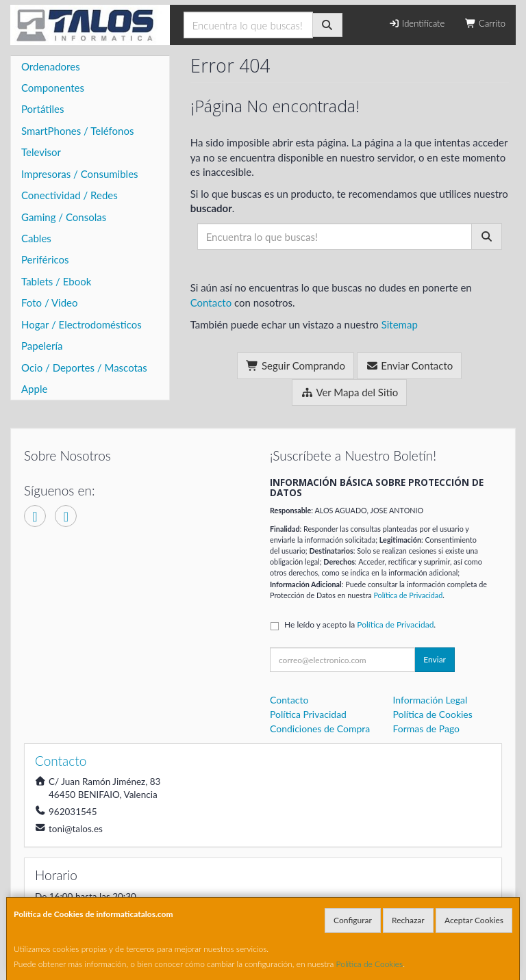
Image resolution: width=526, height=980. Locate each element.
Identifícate (416, 23)
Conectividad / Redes (70, 195)
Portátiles (43, 109)
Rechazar (408, 920)
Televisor (41, 152)
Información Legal (430, 700)
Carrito (485, 23)
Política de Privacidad (408, 595)
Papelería (42, 346)
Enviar (435, 659)
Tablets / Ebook (56, 281)
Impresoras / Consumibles (80, 174)
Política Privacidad (308, 714)
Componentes (53, 88)
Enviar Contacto (410, 365)
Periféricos (45, 259)
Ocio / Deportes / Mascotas (84, 367)
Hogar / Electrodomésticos (82, 324)
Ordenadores (51, 66)
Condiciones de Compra (320, 728)
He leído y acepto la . (360, 624)
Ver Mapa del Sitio (349, 392)
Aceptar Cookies (474, 920)
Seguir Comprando (296, 365)
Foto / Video (50, 302)
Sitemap (400, 324)
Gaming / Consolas (64, 217)
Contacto (211, 302)
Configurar (353, 920)
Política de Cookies (370, 964)
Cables (36, 238)
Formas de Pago (427, 728)
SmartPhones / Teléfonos (77, 131)
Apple (34, 389)
